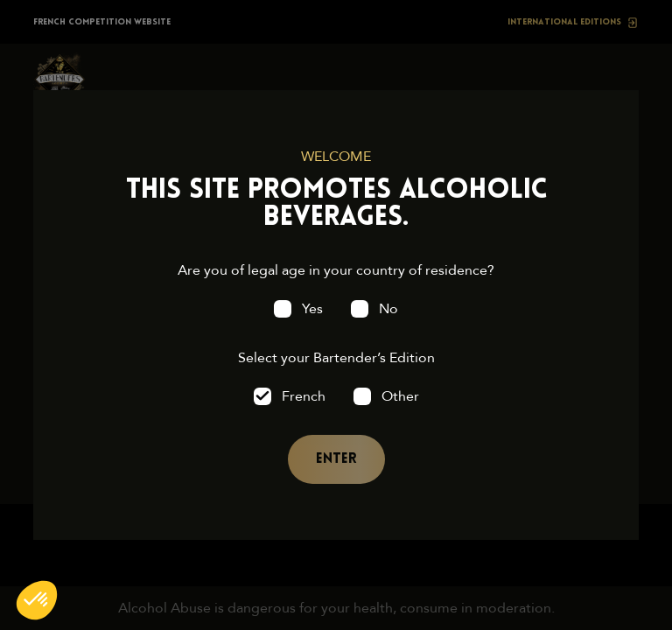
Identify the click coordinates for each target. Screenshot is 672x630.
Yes (312, 309)
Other (400, 396)
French (304, 396)
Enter (336, 459)
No (388, 309)
